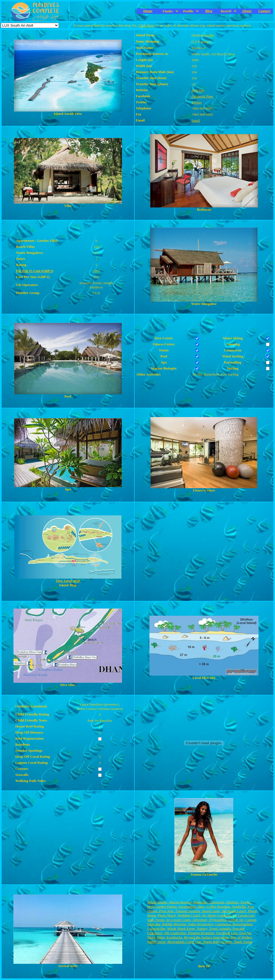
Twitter (197, 102)
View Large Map (68, 581)
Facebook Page (202, 96)
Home (148, 11)
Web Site (198, 90)
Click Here (146, 25)
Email (196, 120)
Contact (264, 11)
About (247, 11)
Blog (209, 11)
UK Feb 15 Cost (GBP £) (35, 271)
